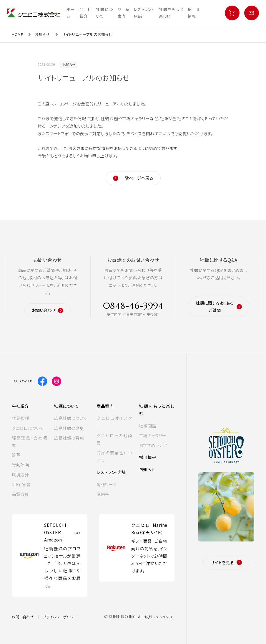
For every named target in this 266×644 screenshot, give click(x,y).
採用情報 (194, 13)
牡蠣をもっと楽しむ (171, 13)
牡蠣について (104, 13)
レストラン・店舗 (144, 13)
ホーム (71, 13)
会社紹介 (85, 13)
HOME (17, 34)
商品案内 (124, 13)
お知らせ (42, 34)
